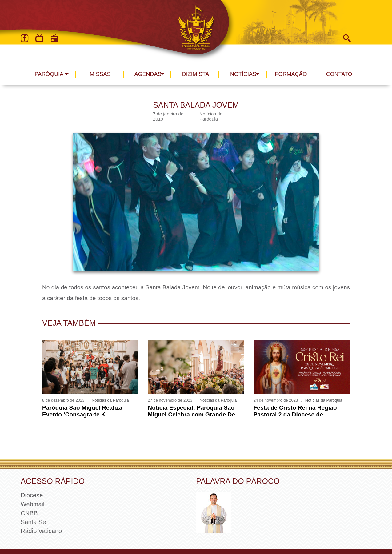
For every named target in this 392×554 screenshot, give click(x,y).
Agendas (148, 74)
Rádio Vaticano (41, 531)
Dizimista (196, 74)
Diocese (32, 495)
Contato (339, 74)
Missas (100, 74)
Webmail (32, 504)
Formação (291, 74)
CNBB (29, 513)
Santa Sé (33, 522)
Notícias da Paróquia (211, 116)
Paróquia (49, 74)
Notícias (243, 74)
